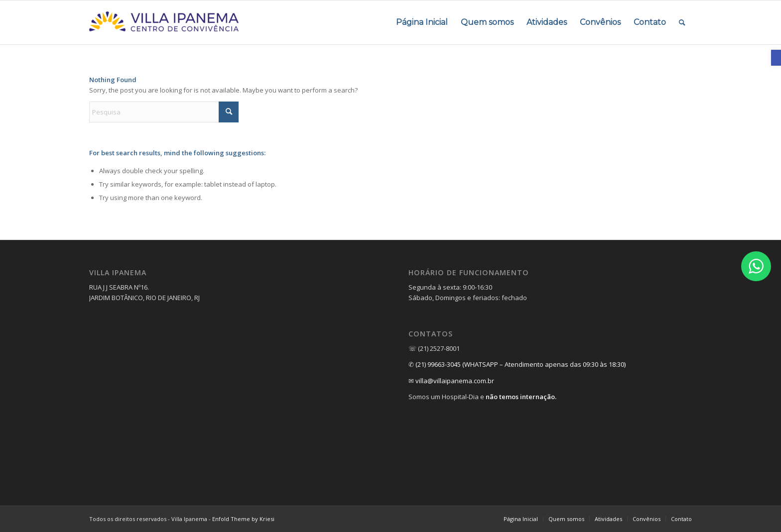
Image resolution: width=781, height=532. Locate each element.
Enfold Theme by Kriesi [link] (243, 519)
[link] (776, 58)
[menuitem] (422, 22)
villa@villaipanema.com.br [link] (455, 381)
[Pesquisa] (164, 112)
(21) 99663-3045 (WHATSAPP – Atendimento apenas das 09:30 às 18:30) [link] (521, 364)
